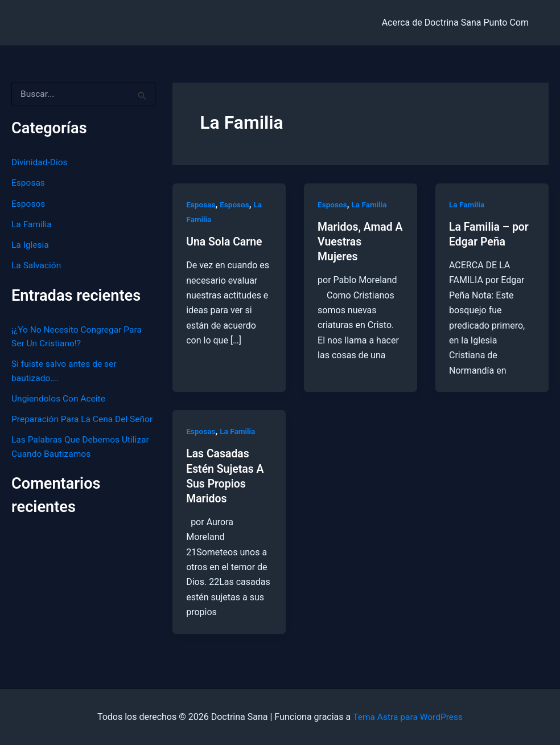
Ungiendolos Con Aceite (60, 397)
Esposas (29, 183)
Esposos (29, 203)
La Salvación (37, 265)
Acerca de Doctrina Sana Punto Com (458, 22)
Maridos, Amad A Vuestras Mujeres (356, 241)
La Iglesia (31, 244)
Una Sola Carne (225, 241)
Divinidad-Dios (40, 162)
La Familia (32, 224)
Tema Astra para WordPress (408, 716)
